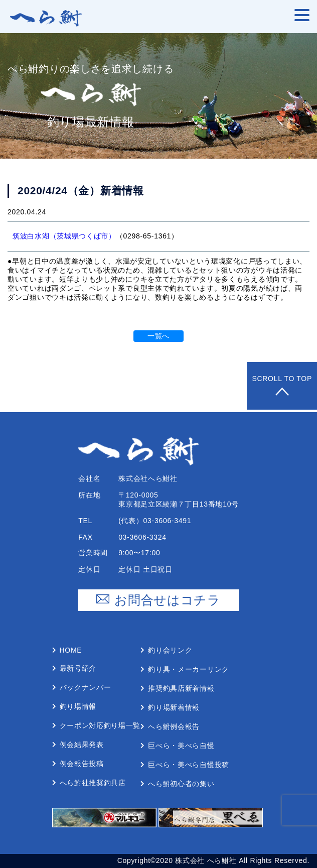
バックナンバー (86, 687)
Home (71, 650)
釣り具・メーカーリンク (189, 669)
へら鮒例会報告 (174, 726)
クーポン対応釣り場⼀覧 (100, 725)
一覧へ (158, 336)
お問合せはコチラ (158, 600)
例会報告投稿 (82, 764)
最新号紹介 (78, 668)
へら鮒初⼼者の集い (181, 784)
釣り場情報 (78, 706)
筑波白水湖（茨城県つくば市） (64, 236)
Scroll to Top (282, 386)
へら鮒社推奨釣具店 (93, 783)
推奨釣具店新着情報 (181, 688)
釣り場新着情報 (174, 707)
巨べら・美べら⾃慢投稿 (189, 765)
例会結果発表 (82, 745)
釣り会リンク (170, 650)
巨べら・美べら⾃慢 (181, 746)
